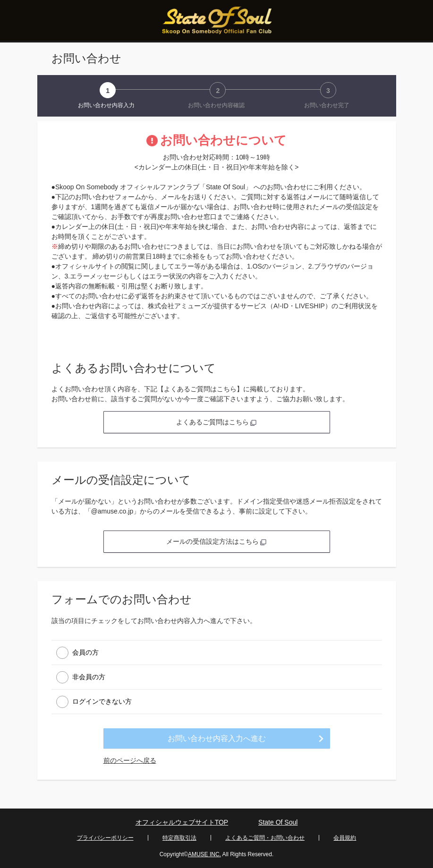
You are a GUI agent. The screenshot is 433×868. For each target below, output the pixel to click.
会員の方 (85, 652)
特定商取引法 (179, 838)
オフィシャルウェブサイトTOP (182, 822)
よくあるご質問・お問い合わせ (265, 838)
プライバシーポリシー (105, 838)
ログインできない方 (102, 701)
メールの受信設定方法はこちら (217, 541)
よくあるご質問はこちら (217, 422)
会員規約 (345, 838)
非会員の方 (89, 676)
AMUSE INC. (204, 854)
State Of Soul (278, 822)
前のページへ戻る (130, 760)
